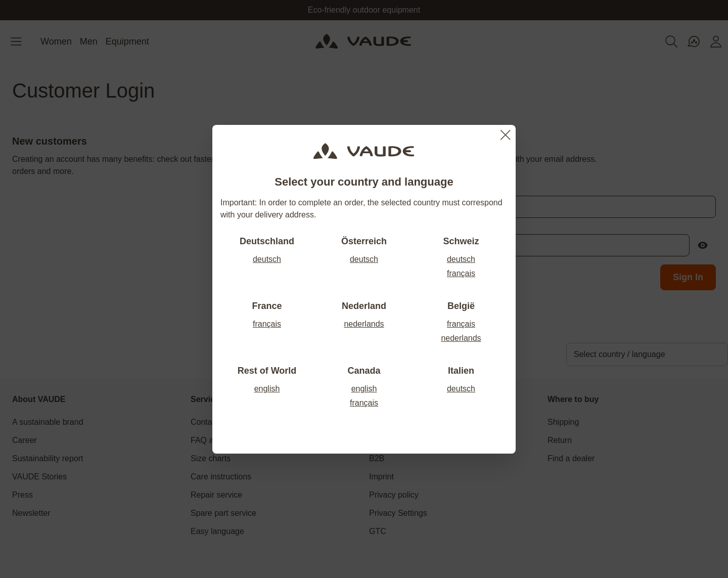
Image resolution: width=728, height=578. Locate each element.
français (461, 273)
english (267, 389)
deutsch (267, 259)
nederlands (364, 324)
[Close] (506, 135)
